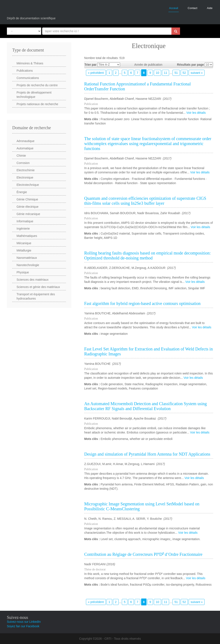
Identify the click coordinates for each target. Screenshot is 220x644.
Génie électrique (27, 207)
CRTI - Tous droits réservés (123, 639)
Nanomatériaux (27, 258)
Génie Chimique (27, 199)
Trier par (90, 65)
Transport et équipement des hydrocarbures (36, 296)
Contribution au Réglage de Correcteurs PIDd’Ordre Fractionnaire (143, 554)
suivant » (197, 73)
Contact (193, 8)
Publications (25, 71)
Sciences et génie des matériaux (38, 287)
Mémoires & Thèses (30, 63)
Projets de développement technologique (34, 95)
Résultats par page (190, 65)
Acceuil (174, 8)
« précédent (96, 73)
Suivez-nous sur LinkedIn (24, 622)
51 (176, 73)
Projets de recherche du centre (37, 85)
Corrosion (23, 163)
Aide (210, 8)
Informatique (25, 221)
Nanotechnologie (28, 265)
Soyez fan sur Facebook (23, 626)
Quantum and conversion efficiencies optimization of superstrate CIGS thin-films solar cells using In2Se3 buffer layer (145, 201)
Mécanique (24, 243)
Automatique (25, 148)
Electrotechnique (28, 185)
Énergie (22, 192)
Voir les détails (196, 113)
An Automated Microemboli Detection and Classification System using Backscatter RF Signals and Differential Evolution (145, 406)
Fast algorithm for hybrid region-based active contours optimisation (142, 303)
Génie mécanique (28, 214)
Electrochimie (26, 170)
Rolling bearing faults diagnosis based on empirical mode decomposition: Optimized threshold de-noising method (147, 255)
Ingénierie (23, 229)
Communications (28, 78)
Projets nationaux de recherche (37, 104)
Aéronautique (25, 141)
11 (166, 73)
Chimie (21, 156)
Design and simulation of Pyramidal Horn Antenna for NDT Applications (147, 454)
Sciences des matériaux (33, 280)
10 (157, 73)
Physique (23, 272)
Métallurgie (24, 250)
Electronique (25, 177)
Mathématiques (27, 236)
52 (184, 73)
